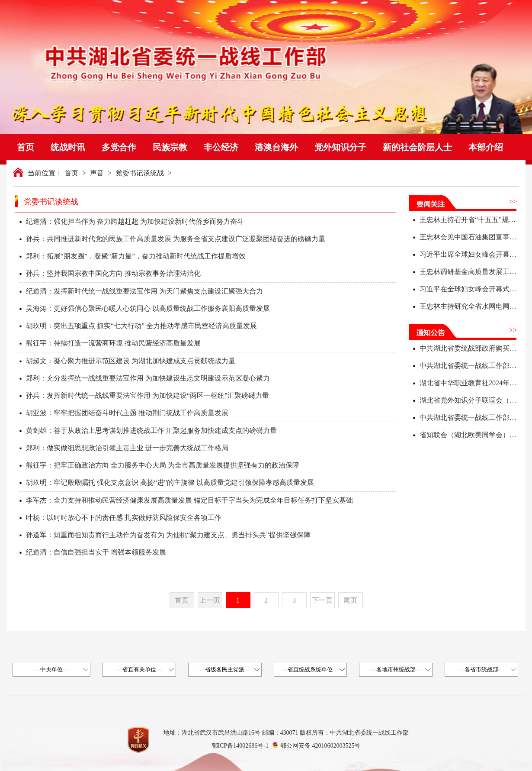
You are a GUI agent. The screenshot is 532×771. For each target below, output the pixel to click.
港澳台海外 (276, 147)
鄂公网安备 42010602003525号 (320, 746)
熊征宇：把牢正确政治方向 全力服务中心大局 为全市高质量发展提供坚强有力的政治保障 (163, 465)
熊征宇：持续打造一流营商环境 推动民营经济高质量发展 (113, 343)
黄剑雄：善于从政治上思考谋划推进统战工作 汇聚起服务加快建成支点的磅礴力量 (151, 431)
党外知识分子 (340, 147)
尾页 (350, 600)
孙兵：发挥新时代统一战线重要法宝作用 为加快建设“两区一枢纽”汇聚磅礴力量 (147, 395)
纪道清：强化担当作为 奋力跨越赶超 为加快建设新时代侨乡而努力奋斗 (135, 221)
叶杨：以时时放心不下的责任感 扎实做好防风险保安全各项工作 (124, 518)
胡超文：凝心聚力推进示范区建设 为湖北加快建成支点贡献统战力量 (131, 361)
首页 (26, 147)
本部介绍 (486, 147)
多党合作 (119, 147)
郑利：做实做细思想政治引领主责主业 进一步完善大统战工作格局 (127, 448)
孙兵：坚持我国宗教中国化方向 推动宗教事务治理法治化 (113, 273)
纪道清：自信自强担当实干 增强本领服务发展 (96, 552)
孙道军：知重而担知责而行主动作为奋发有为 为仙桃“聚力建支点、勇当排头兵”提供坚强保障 (168, 535)
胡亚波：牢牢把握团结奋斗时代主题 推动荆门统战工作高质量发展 (127, 413)
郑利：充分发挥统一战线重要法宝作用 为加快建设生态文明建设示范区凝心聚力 (148, 378)
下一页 (322, 600)
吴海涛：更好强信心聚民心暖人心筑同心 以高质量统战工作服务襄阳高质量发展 (148, 308)
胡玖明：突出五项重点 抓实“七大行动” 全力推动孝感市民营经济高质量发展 (141, 326)
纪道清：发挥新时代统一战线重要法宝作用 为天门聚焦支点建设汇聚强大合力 (144, 291)
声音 (97, 173)
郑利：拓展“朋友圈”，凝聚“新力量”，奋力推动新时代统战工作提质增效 (136, 256)
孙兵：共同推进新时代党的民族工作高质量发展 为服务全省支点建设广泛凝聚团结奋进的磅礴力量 (176, 239)
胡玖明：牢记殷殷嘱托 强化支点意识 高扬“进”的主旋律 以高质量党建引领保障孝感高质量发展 (170, 482)
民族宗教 (170, 147)
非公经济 (221, 147)
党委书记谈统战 (140, 173)
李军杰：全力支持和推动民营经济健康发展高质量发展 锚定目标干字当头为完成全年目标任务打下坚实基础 (189, 500)
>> (513, 202)
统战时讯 (68, 147)
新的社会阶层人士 (417, 147)
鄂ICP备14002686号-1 (240, 746)
